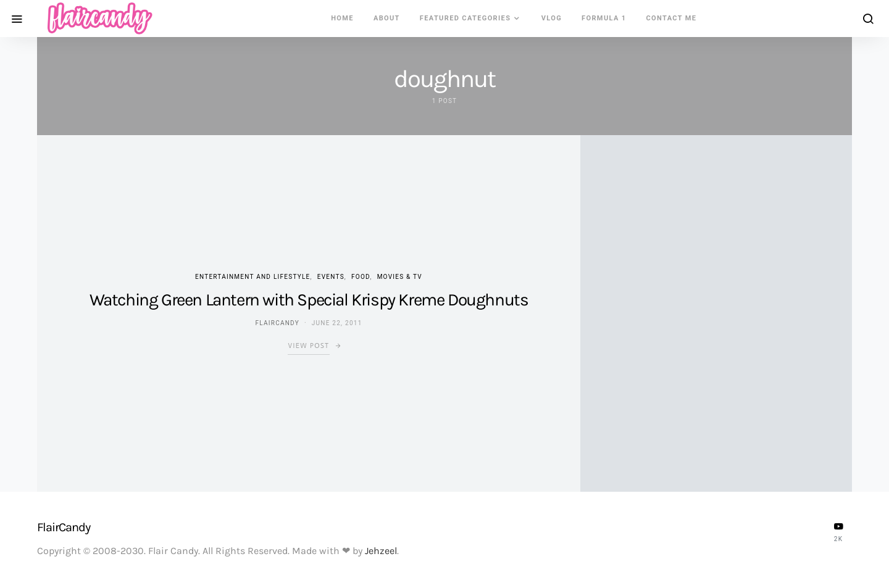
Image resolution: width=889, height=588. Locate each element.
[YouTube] (838, 532)
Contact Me (672, 18)
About (387, 18)
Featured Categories (465, 18)
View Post (308, 346)
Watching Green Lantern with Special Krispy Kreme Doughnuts (309, 300)
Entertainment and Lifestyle (253, 277)
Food (361, 277)
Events (331, 277)
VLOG (552, 18)
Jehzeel (381, 551)
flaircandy (277, 323)
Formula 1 (604, 18)
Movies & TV (400, 277)
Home (342, 18)
